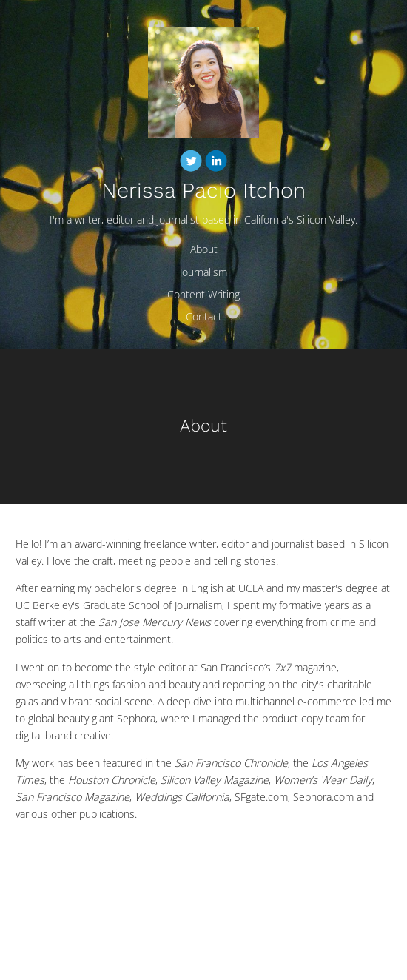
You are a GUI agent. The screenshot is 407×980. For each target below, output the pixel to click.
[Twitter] (191, 163)
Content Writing (203, 294)
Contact (204, 316)
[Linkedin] (216, 163)
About (204, 249)
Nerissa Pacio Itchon (203, 191)
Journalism (203, 272)
